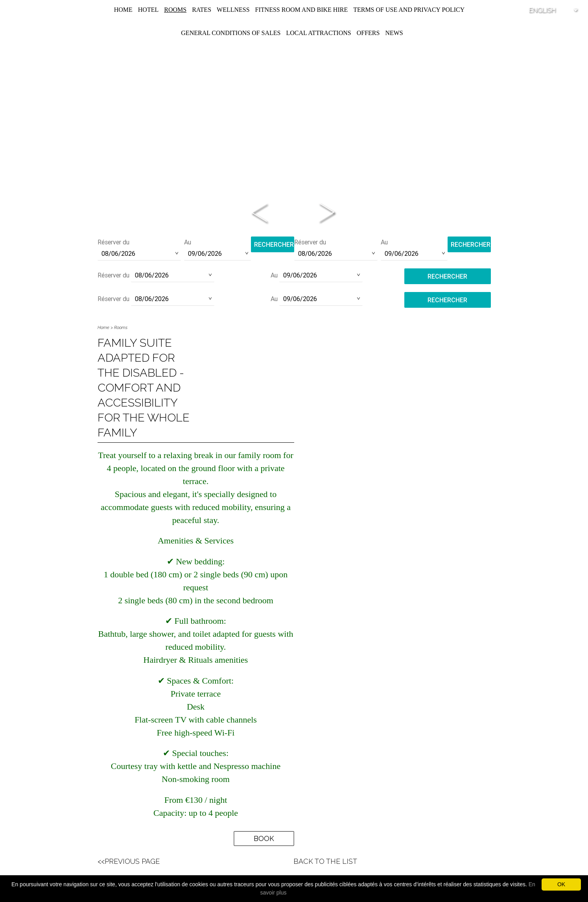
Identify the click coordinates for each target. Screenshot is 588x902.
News (394, 33)
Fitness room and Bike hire (302, 10)
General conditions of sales (231, 33)
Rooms (175, 10)
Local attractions (318, 33)
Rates (202, 10)
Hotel (148, 10)
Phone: (294, 201)
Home (123, 10)
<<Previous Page (129, 861)
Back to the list (325, 861)
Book (264, 838)
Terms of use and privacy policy (409, 10)
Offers (368, 33)
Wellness (233, 10)
